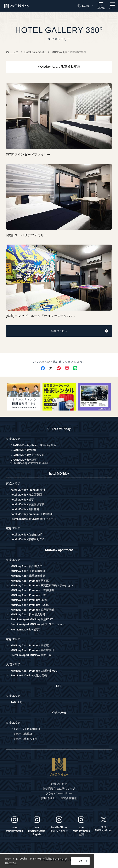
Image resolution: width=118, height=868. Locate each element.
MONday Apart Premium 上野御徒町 (32, 590)
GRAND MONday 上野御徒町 (28, 455)
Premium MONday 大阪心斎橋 (29, 675)
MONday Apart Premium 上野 (28, 595)
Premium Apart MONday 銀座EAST (32, 619)
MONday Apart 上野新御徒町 (28, 571)
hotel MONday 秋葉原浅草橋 (28, 504)
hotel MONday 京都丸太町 (26, 535)
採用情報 (49, 798)
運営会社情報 (69, 798)
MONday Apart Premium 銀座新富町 (32, 610)
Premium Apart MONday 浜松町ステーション (38, 624)
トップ (12, 52)
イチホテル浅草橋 (21, 734)
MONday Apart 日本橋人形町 (28, 614)
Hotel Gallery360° (35, 52)
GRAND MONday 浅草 (60, 462)
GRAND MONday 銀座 (24, 450)
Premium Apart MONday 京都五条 (31, 655)
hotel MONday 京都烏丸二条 (28, 539)
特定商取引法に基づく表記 (59, 789)
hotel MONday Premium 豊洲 (28, 490)
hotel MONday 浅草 (22, 500)
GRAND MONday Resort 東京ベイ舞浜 (33, 445)
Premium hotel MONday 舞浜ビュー (34, 519)
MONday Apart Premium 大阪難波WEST (35, 671)
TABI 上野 (16, 702)
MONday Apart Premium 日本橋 (30, 605)
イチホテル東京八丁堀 (24, 739)
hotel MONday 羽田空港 (25, 509)
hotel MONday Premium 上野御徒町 (32, 514)
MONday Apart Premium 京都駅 (30, 645)
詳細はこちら (80, 331)
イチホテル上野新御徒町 (25, 729)
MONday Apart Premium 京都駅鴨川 (32, 650)
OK (83, 861)
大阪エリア (13, 665)
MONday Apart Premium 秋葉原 (30, 581)
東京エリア (13, 560)
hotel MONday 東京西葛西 (26, 495)
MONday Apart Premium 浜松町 (30, 600)
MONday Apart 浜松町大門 (27, 566)
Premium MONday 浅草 (25, 630)
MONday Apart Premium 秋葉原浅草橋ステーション (42, 585)
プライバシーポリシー (59, 793)
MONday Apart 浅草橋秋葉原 (28, 576)
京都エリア (13, 639)
